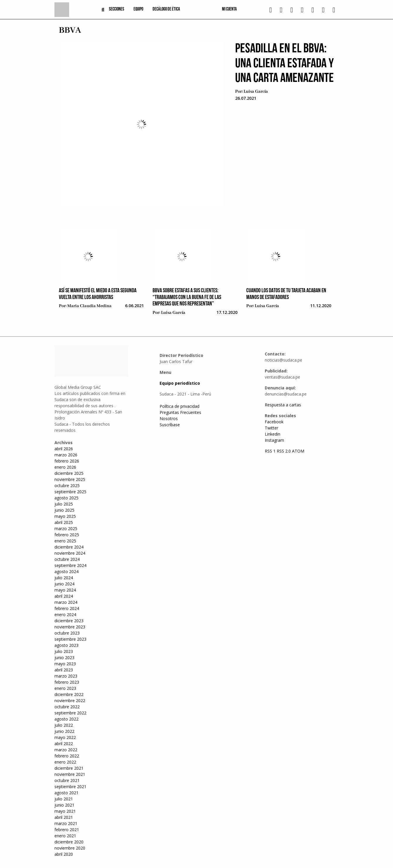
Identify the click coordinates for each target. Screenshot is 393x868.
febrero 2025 (67, 535)
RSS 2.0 (284, 451)
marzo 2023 (66, 676)
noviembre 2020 (70, 848)
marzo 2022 (66, 750)
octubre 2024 (67, 559)
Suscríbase (170, 425)
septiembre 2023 (70, 639)
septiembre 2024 (70, 565)
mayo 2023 (65, 664)
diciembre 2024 (69, 547)
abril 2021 (64, 817)
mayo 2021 (65, 811)
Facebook (274, 422)
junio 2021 (64, 805)
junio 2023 (64, 658)
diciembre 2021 (69, 768)
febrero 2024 (67, 608)
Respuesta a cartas (283, 405)
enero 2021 (65, 836)
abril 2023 (64, 670)
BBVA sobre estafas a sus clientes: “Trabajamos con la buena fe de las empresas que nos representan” (187, 297)
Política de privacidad (180, 406)
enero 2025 (65, 541)
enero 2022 (65, 762)
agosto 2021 (66, 793)
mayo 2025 (65, 516)
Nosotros (169, 418)
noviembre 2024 (70, 553)
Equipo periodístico (180, 383)
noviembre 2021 (70, 774)
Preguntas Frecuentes (180, 412)
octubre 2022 (67, 707)
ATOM (298, 451)
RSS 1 (271, 451)
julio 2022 (64, 725)
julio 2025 (64, 504)
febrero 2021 (67, 830)
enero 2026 (65, 467)
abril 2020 (64, 854)
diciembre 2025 (69, 473)
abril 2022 (64, 744)
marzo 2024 (66, 602)
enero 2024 (65, 615)
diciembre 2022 (69, 694)
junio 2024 (64, 584)
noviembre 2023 (70, 627)
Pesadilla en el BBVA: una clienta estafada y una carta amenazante (285, 64)
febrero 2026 (67, 461)
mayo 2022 (65, 737)
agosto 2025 (66, 498)
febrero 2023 (67, 682)
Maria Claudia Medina (89, 306)
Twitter (271, 428)
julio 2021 (64, 799)
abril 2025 (64, 522)
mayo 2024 (65, 590)
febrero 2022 (67, 756)
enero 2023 (65, 688)
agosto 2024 (66, 571)
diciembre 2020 (69, 842)
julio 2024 (64, 578)
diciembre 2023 (69, 621)
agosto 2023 (66, 645)
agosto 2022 (66, 719)
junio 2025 (64, 510)
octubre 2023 (67, 633)
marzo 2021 (66, 823)
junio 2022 (64, 731)
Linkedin (272, 434)
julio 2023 (64, 651)
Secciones (117, 9)
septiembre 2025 (70, 492)
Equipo (138, 9)
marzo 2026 (66, 455)
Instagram (274, 440)
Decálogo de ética (166, 9)
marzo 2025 (66, 528)
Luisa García (256, 92)
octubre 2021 (67, 780)
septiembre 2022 (70, 713)
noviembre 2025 (70, 479)
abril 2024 (64, 596)
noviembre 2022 (70, 701)
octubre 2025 (67, 485)
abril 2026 (64, 449)
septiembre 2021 (70, 787)
